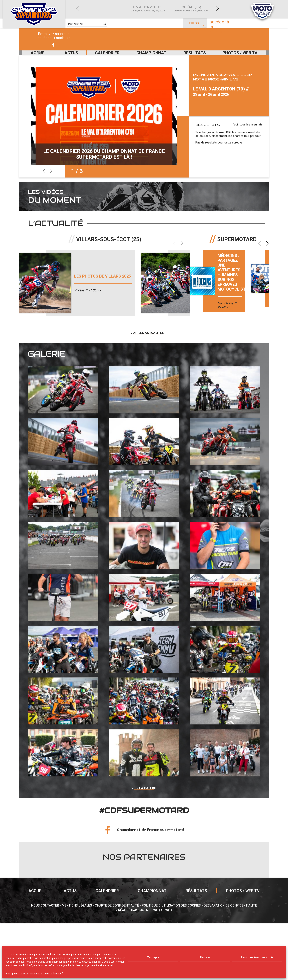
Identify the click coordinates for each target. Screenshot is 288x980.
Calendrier (98, 58)
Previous (77, 9)
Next (218, 9)
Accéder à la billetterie (230, 23)
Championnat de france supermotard (150, 887)
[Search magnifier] (104, 23)
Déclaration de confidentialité (47, 974)
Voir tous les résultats (248, 134)
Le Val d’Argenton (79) (150, 9)
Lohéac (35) (191, 9)
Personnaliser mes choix (257, 957)
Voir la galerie (144, 844)
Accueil (30, 58)
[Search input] (85, 23)
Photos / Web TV (241, 58)
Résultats (192, 58)
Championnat (145, 58)
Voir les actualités (147, 386)
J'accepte (153, 957)
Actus (58, 58)
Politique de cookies (17, 974)
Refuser (205, 957)
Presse (195, 23)
